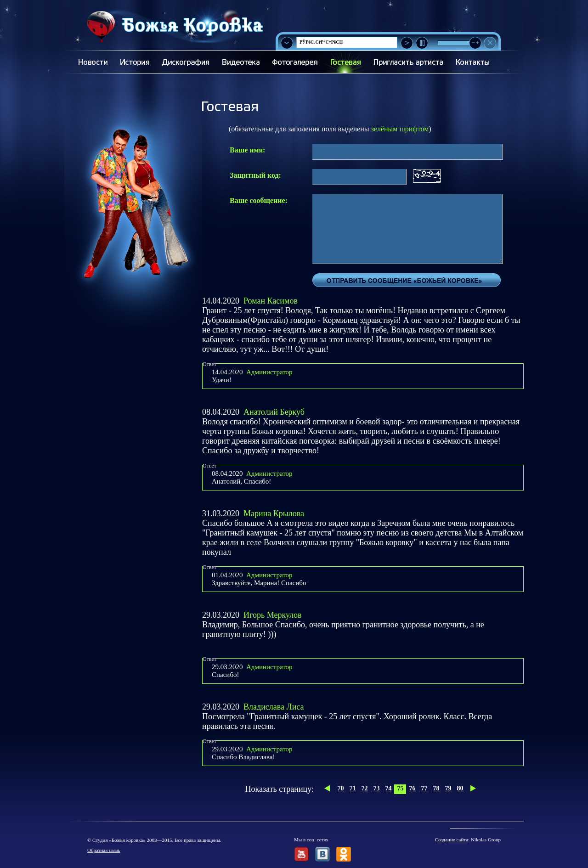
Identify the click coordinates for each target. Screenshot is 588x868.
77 (424, 788)
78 (436, 788)
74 (388, 788)
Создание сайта (452, 840)
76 (412, 788)
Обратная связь (104, 850)
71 (352, 788)
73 (376, 788)
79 (448, 788)
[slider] (475, 43)
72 (364, 788)
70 (340, 788)
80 (460, 788)
